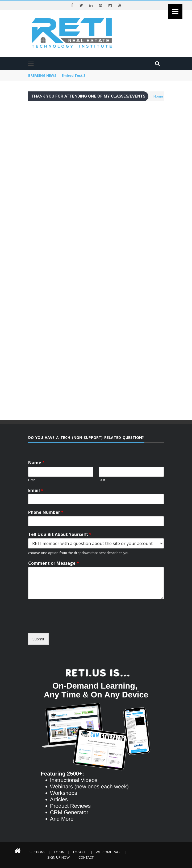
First (32, 480)
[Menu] (175, 11)
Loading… (96, 256)
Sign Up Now (59, 857)
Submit (38, 639)
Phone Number (46, 512)
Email (36, 490)
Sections (37, 852)
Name (36, 463)
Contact (86, 857)
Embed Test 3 (74, 75)
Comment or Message (54, 563)
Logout (80, 852)
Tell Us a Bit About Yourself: (60, 534)
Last (102, 480)
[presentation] (77, 628)
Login (59, 852)
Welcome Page (109, 852)
